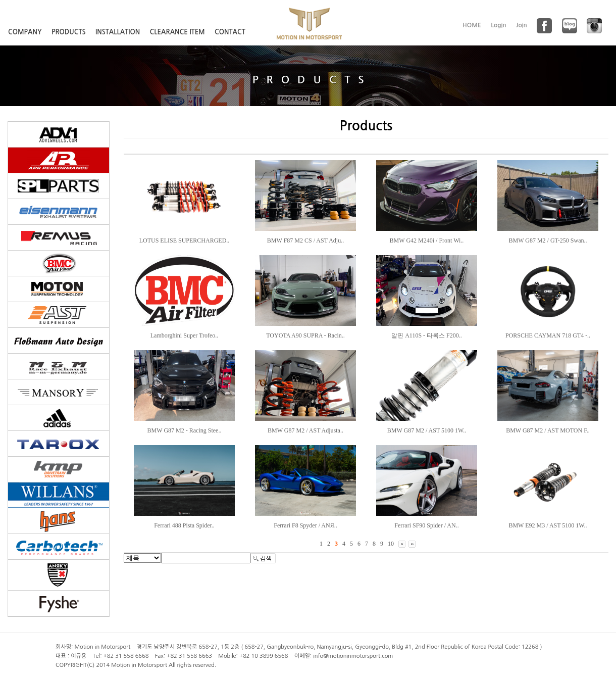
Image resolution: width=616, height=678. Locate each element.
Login (499, 25)
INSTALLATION (118, 32)
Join (522, 25)
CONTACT (230, 32)
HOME (472, 25)
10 (391, 544)
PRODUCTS (69, 32)
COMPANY (25, 32)
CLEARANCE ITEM (177, 32)
